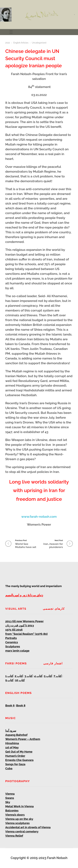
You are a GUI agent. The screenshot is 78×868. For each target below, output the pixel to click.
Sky (8, 802)
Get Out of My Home (19, 752)
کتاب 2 (19, 676)
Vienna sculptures (17, 823)
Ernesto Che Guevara (19, 760)
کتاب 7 (58, 676)
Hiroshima (12, 743)
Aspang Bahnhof (16, 735)
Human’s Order (15, 756)
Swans (10, 798)
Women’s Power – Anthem (23, 739)
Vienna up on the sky (19, 819)
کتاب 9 (9, 680)
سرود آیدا (11, 731)
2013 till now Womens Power (24, 621)
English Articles (21, 43)
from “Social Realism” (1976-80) (26, 634)
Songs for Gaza (15, 764)
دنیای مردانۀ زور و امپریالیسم (24, 595)
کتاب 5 (48, 676)
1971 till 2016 (14, 630)
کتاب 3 (29, 676)
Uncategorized (39, 43)
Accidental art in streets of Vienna (28, 827)
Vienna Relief (14, 836)
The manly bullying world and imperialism (33, 586)
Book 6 (10, 705)
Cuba (9, 768)
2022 (8, 43)
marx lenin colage (17, 651)
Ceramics (12, 642)
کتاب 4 (38, 676)
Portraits (11, 638)
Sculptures (13, 646)
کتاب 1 (9, 676)
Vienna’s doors (15, 815)
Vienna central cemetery (22, 831)
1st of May (12, 747)
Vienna (10, 794)
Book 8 (21, 705)
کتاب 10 (20, 680)
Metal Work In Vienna (19, 806)
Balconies (12, 810)
